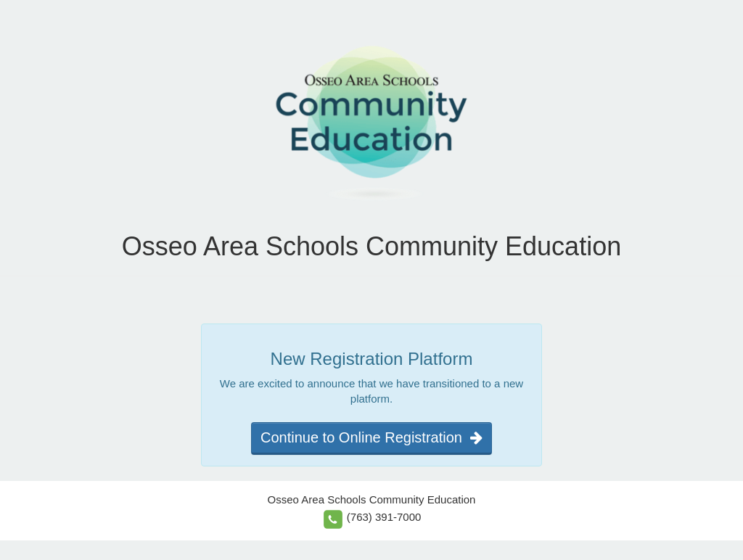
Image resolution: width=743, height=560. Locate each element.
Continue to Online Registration (371, 437)
